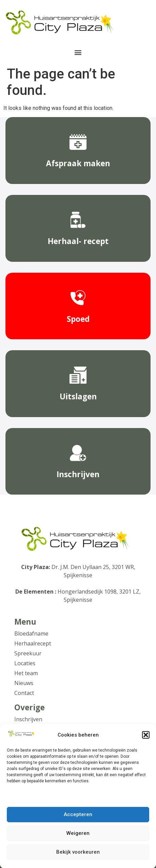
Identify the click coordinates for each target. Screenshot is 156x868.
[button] (146, 739)
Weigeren (78, 838)
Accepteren (78, 819)
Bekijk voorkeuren (78, 856)
